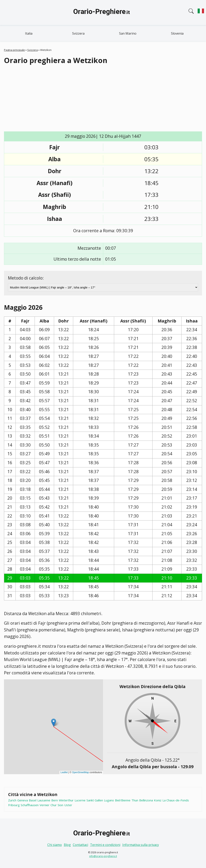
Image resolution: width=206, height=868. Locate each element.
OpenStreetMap (80, 772)
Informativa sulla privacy (141, 845)
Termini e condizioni (105, 845)
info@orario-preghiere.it (103, 856)
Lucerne (80, 800)
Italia (29, 33)
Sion (60, 805)
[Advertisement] (103, 98)
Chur (54, 805)
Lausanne (44, 800)
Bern (55, 800)
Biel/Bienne (123, 800)
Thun (135, 800)
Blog (67, 845)
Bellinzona (146, 800)
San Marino (128, 33)
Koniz (158, 800)
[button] (54, 723)
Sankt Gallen (95, 800)
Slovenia (177, 33)
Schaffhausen (30, 805)
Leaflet (64, 772)
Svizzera (78, 33)
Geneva (23, 800)
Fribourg (14, 805)
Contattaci (80, 845)
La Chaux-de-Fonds (176, 800)
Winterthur (66, 800)
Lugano (109, 800)
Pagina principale (14, 50)
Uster (68, 805)
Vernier (45, 805)
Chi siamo (55, 845)
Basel (33, 800)
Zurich (12, 800)
